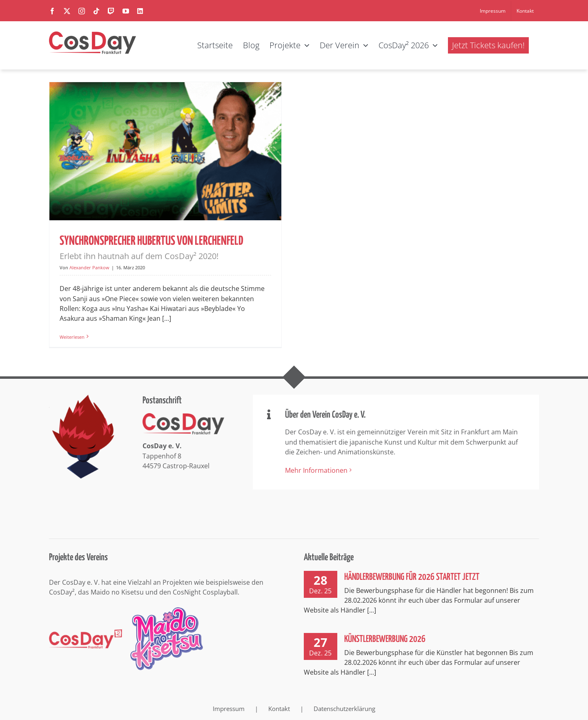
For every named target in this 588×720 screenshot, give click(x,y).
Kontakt (279, 708)
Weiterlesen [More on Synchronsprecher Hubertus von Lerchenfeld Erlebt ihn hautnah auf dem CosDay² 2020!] (72, 337)
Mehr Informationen (316, 470)
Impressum (229, 708)
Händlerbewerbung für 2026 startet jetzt (412, 577)
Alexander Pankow (89, 267)
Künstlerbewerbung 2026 (385, 639)
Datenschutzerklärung (344, 708)
